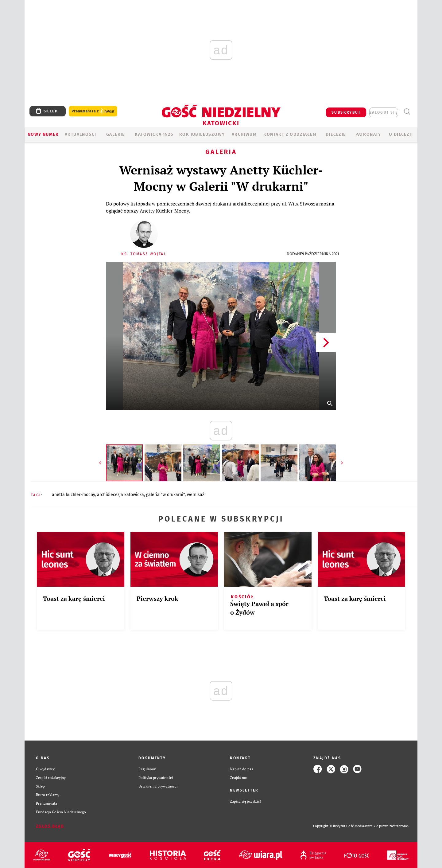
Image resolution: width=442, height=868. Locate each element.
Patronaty (368, 134)
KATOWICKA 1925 (154, 134)
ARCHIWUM (244, 134)
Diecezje (336, 134)
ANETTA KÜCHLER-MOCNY (73, 495)
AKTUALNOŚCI (80, 134)
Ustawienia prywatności (158, 786)
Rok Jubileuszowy (202, 134)
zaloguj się (384, 112)
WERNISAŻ (196, 495)
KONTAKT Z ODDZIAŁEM (290, 134)
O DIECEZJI (401, 134)
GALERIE (116, 134)
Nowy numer (43, 134)
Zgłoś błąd (50, 826)
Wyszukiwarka (407, 112)
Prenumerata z (93, 111)
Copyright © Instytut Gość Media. (339, 826)
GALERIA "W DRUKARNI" (165, 495)
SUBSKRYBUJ (346, 112)
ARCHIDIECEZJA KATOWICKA (120, 495)
